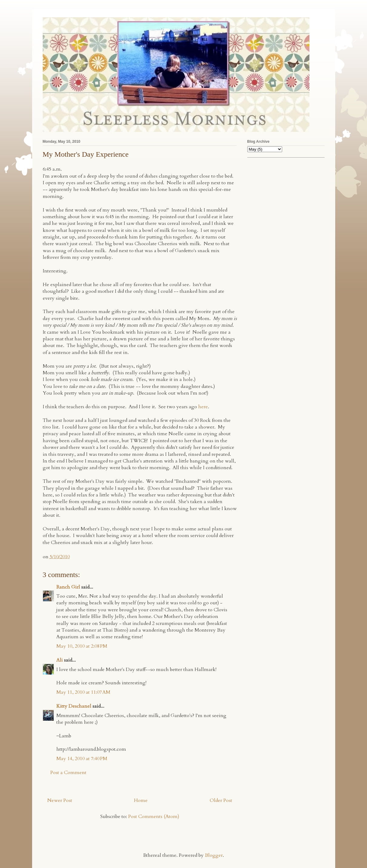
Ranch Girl (68, 587)
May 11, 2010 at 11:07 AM (83, 692)
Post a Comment (68, 773)
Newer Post (60, 800)
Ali (60, 660)
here (203, 407)
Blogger (214, 855)
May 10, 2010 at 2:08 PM (82, 646)
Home (141, 800)
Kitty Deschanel (74, 706)
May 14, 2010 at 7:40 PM (82, 759)
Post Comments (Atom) (154, 816)
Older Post (221, 800)
